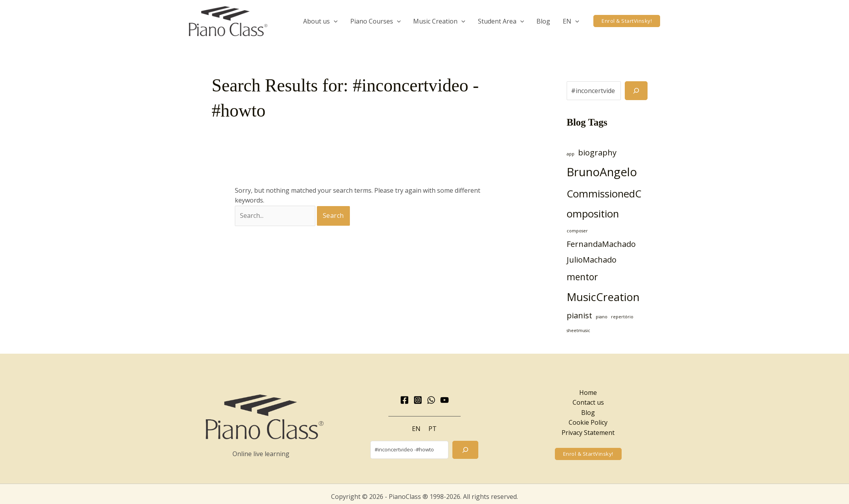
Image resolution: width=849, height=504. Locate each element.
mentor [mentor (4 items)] (582, 277)
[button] (627, 21)
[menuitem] (571, 21)
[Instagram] (418, 400)
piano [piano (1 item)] (602, 317)
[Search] (636, 91)
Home (588, 393)
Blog (588, 413)
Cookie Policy (588, 422)
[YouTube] (445, 400)
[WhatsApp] (431, 400)
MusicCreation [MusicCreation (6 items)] (603, 297)
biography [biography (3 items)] (597, 152)
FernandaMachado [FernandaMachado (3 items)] (601, 244)
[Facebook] (404, 400)
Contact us (588, 402)
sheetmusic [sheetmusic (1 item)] (578, 331)
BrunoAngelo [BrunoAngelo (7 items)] (602, 172)
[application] (334, 21)
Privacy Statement (588, 433)
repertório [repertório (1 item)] (622, 317)
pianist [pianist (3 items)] (579, 315)
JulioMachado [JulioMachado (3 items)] (592, 260)
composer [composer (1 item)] (577, 231)
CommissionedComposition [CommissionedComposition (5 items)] (604, 204)
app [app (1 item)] (571, 154)
